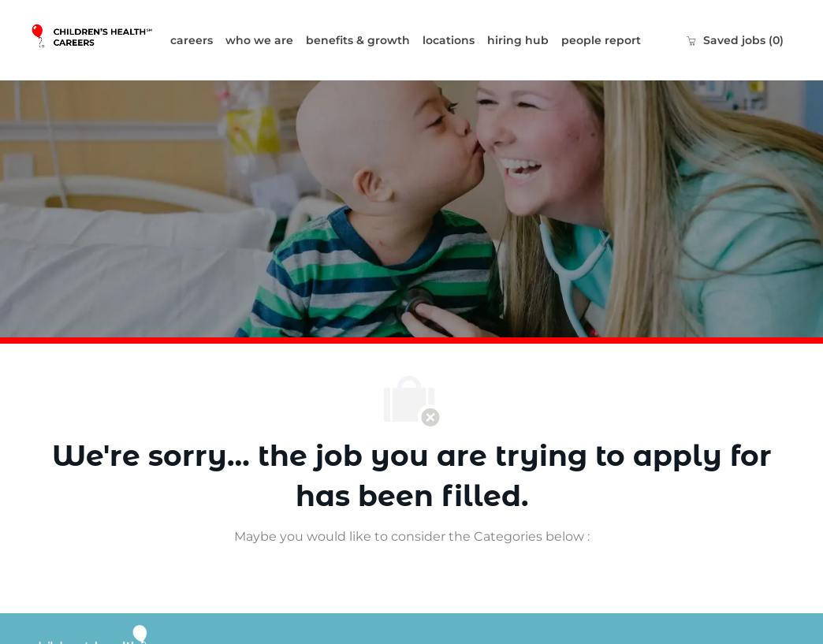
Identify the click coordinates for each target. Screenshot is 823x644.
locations (449, 40)
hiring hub (518, 40)
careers (192, 40)
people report (601, 40)
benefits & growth (358, 40)
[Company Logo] (97, 40)
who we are (259, 40)
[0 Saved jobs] (735, 40)
